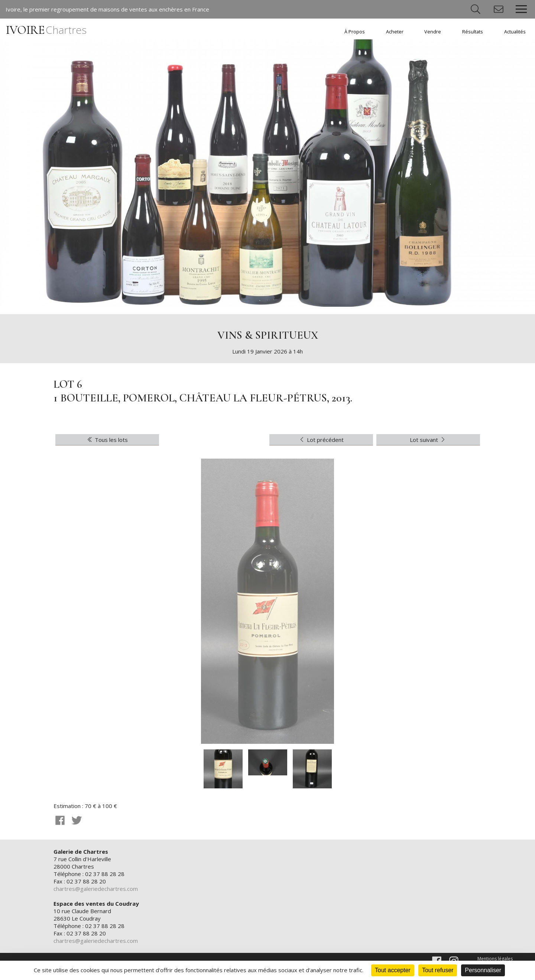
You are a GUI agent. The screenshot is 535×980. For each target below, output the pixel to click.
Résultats (473, 32)
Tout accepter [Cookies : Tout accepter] (393, 970)
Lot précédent (321, 440)
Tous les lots (107, 440)
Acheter (395, 32)
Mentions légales (495, 959)
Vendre (433, 32)
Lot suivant (428, 440)
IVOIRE (46, 30)
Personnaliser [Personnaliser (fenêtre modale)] (483, 970)
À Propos (355, 32)
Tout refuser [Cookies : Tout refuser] (438, 970)
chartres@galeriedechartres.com (96, 889)
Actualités (515, 32)
